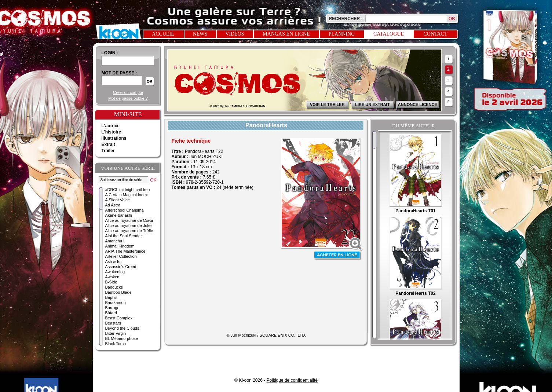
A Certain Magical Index (127, 195)
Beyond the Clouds (122, 328)
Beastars (113, 323)
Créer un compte (128, 92)
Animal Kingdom (120, 246)
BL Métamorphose (122, 338)
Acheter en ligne (338, 256)
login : (110, 53)
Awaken (112, 277)
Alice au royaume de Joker (129, 226)
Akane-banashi (119, 215)
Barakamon (116, 303)
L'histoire (112, 132)
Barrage (112, 308)
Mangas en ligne (286, 34)
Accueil (163, 34)
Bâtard (111, 313)
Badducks (114, 287)
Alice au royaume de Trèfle (129, 231)
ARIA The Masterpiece (125, 251)
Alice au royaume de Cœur (129, 220)
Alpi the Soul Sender (124, 236)
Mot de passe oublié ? (128, 98)
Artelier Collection (121, 256)
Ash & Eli (114, 261)
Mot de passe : (119, 73)
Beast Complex (119, 318)
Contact (436, 34)
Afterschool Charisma (125, 210)
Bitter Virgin (116, 333)
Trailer (108, 151)
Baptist (112, 297)
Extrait (108, 144)
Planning (342, 34)
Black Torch (116, 344)
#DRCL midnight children (128, 190)
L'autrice (111, 126)
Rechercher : (346, 19)
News (200, 34)
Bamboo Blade (118, 292)
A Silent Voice (118, 200)
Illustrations (114, 138)
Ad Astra (113, 205)
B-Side (111, 282)
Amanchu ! (115, 241)
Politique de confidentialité (292, 380)
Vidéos (235, 34)
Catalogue (389, 34)
